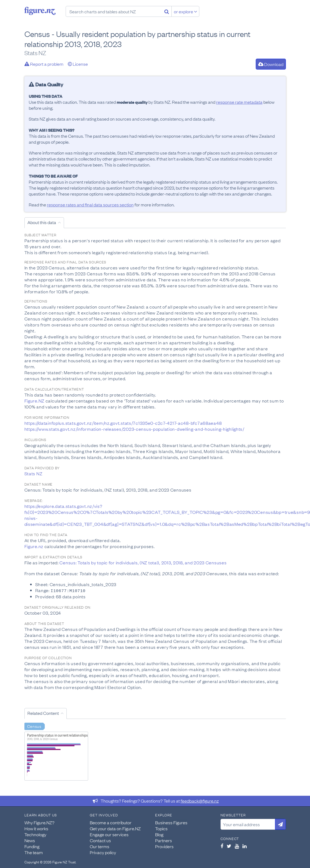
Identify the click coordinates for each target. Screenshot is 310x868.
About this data (42, 222)
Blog (159, 834)
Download (271, 64)
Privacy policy (103, 852)
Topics (161, 828)
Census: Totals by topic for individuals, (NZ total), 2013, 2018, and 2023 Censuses (143, 562)
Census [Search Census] (34, 726)
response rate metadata (239, 102)
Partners (164, 840)
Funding (32, 846)
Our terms (100, 846)
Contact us (100, 840)
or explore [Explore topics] (186, 11)
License (78, 64)
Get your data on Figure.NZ (115, 828)
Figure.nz (40, 11)
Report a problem (44, 64)
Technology (35, 834)
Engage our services (109, 834)
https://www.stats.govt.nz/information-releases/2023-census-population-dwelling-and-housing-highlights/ (134, 429)
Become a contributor (111, 822)
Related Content (43, 713)
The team (34, 852)
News (30, 840)
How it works (36, 828)
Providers (164, 846)
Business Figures (171, 822)
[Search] (167, 11)
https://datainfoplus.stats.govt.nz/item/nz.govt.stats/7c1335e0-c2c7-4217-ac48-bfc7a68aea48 (123, 423)
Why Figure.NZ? (39, 822)
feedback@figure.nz (200, 800)
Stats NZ (33, 473)
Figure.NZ (34, 401)
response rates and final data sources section (90, 205)
